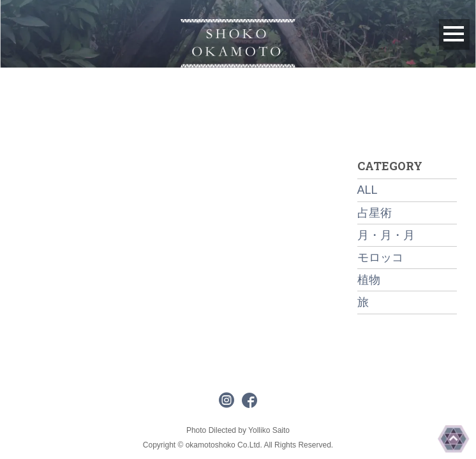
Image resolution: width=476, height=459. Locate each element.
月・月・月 (386, 235)
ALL (368, 190)
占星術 (375, 213)
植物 (369, 280)
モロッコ (380, 258)
